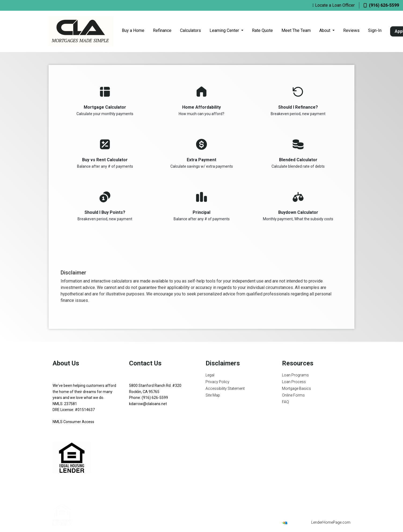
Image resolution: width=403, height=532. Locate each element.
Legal (210, 375)
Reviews (351, 30)
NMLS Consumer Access (73, 422)
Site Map (213, 395)
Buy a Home (133, 30)
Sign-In (375, 30)
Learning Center (225, 30)
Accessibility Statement (225, 388)
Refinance (162, 30)
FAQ (285, 402)
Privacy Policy (217, 382)
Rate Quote (262, 30)
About (325, 30)
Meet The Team (296, 30)
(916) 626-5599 (381, 5)
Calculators (190, 30)
